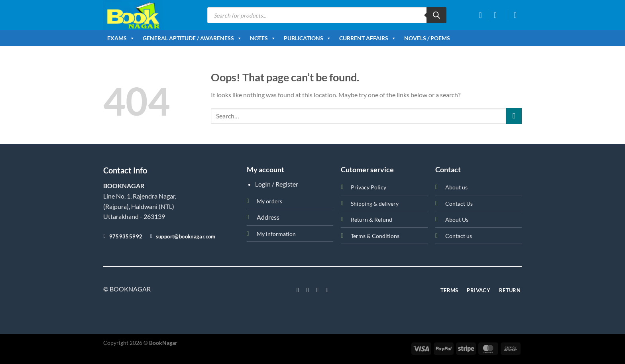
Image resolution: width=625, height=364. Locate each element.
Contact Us (459, 204)
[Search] (436, 15)
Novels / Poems (427, 38)
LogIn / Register (277, 184)
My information (276, 234)
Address (268, 217)
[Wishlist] (480, 15)
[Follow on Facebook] (298, 290)
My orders (269, 201)
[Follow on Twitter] (317, 290)
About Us (457, 219)
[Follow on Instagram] (308, 290)
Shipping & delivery (375, 204)
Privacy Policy (369, 187)
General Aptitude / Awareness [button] (192, 38)
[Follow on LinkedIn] (327, 290)
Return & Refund (371, 219)
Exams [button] (121, 38)
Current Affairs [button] (368, 38)
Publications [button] (308, 38)
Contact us (459, 236)
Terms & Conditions (375, 236)
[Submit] (514, 116)
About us (456, 187)
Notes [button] (263, 38)
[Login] (498, 15)
